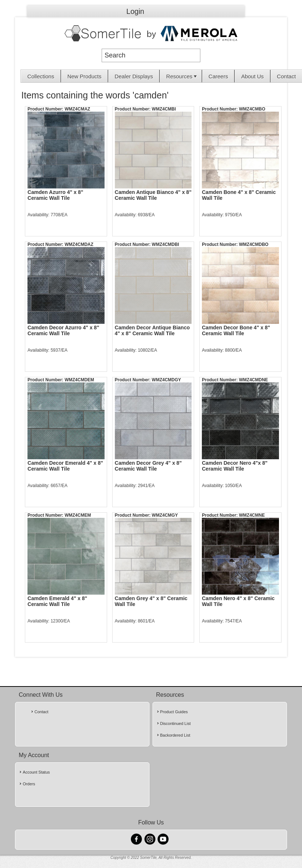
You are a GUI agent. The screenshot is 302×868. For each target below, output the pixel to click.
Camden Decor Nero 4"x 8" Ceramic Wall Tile (235, 466)
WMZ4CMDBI (165, 244)
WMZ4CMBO (252, 109)
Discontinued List (175, 723)
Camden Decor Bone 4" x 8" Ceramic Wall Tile (236, 330)
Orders (29, 784)
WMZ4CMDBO (254, 244)
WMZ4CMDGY (166, 380)
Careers (218, 76)
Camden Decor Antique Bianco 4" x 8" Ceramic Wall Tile (152, 330)
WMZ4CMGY (165, 515)
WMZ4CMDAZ (79, 244)
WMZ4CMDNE (254, 380)
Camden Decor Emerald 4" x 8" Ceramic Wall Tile (65, 466)
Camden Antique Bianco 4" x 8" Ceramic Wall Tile (153, 195)
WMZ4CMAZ (78, 109)
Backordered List (175, 735)
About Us (253, 76)
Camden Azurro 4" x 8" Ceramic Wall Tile (55, 195)
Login (135, 11)
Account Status (36, 772)
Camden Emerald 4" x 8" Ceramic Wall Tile (57, 601)
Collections (41, 76)
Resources (182, 76)
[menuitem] (41, 76)
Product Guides (174, 712)
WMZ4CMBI (164, 109)
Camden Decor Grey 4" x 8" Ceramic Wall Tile (148, 466)
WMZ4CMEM (78, 515)
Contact (286, 76)
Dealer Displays (134, 76)
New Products (84, 76)
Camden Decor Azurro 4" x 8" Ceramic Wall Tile (63, 330)
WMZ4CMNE (252, 515)
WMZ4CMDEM (80, 380)
